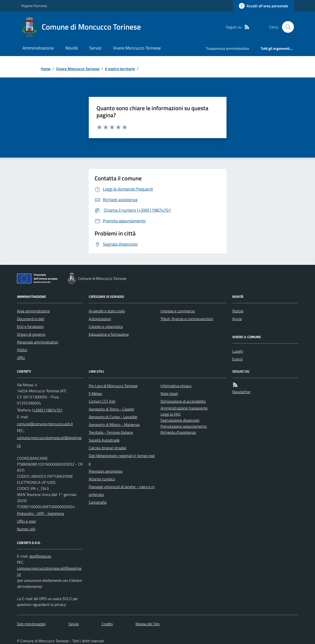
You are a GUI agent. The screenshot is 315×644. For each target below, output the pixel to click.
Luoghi (238, 351)
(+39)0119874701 (47, 410)
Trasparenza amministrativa (227, 48)
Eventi (238, 359)
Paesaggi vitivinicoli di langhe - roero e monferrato (122, 491)
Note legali (169, 393)
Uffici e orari (26, 521)
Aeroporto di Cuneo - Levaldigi (113, 417)
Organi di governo (31, 334)
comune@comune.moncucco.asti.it (45, 424)
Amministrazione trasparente (184, 408)
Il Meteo (95, 393)
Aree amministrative (33, 311)
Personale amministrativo (38, 342)
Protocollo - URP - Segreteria (40, 513)
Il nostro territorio (120, 69)
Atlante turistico (102, 479)
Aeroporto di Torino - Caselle (111, 409)
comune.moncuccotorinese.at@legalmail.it (49, 442)
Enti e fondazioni (30, 326)
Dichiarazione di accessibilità (183, 401)
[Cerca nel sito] (286, 27)
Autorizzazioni (100, 319)
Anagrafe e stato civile (107, 311)
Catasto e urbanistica (106, 326)
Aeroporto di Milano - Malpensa (114, 425)
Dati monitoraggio (31, 624)
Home (46, 69)
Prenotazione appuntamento (184, 426)
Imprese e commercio (178, 311)
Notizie (238, 311)
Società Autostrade (104, 440)
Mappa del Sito (148, 624)
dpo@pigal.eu (40, 556)
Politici (22, 350)
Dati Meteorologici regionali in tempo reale (122, 460)
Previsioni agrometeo (106, 471)
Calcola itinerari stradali (108, 448)
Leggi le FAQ (171, 414)
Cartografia (98, 502)
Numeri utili (26, 529)
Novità (72, 48)
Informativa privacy (176, 386)
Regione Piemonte (34, 6)
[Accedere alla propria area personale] (263, 6)
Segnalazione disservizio (180, 420)
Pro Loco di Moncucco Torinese (113, 386)
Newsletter (241, 392)
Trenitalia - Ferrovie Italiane (111, 432)
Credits (107, 624)
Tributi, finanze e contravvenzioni (187, 319)
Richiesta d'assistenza (178, 432)
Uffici (21, 358)
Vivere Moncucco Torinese (137, 48)
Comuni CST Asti (102, 401)
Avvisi (237, 319)
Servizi (95, 48)
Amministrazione (38, 48)
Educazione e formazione (109, 334)
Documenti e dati (31, 319)
